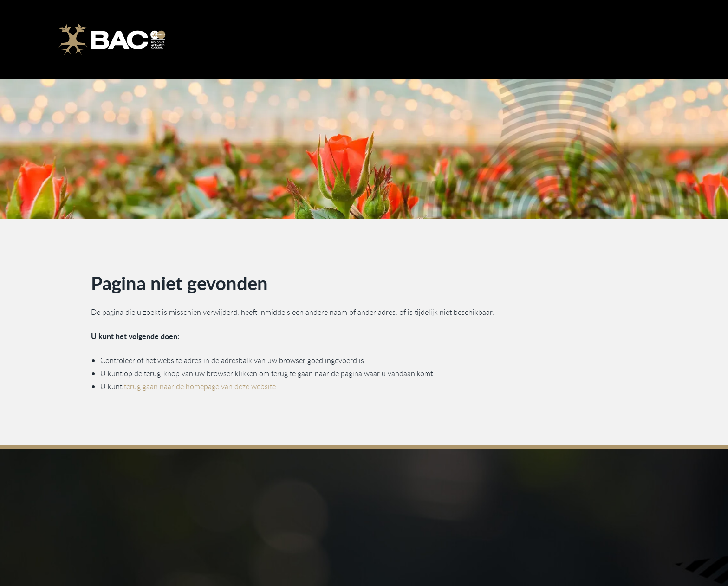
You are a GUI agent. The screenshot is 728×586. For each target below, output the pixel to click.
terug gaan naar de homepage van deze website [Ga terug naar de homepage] (200, 386)
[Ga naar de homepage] (112, 39)
